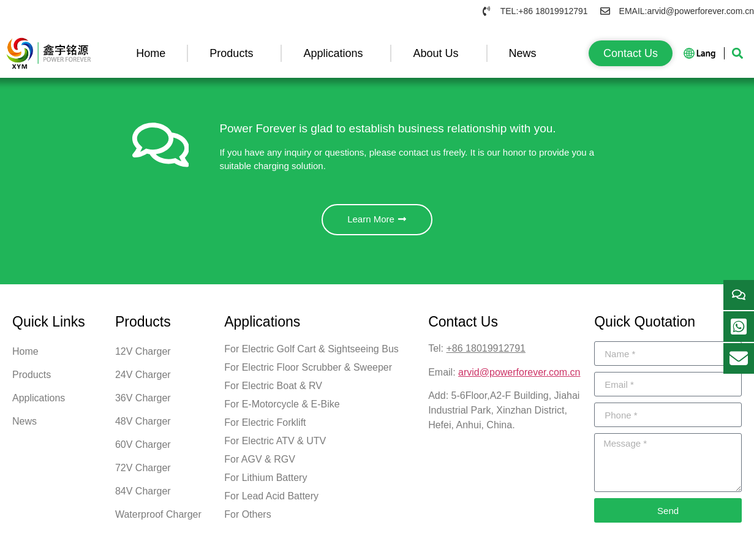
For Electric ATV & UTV (275, 445)
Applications (336, 53)
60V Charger (143, 449)
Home (151, 53)
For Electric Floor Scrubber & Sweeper (308, 372)
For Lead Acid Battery (271, 500)
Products (234, 53)
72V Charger (143, 472)
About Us (439, 53)
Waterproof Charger (158, 519)
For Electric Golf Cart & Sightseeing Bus (311, 353)
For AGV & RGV (260, 464)
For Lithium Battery (266, 482)
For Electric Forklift (265, 427)
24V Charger (143, 379)
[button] (738, 53)
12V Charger (143, 356)
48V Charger (143, 426)
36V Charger (143, 402)
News (526, 53)
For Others (247, 519)
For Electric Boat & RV (273, 390)
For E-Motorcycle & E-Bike (282, 408)
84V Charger (143, 495)
